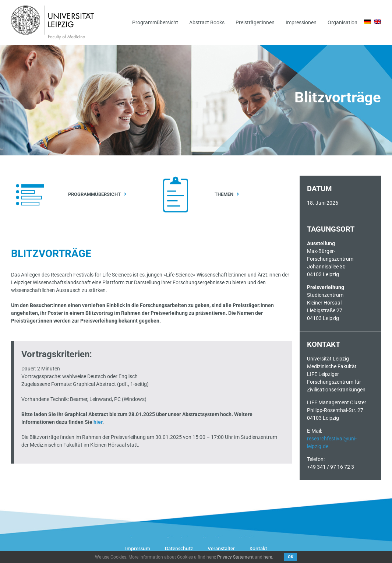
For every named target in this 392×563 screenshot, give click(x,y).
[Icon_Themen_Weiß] (176, 179)
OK (291, 557)
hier (98, 422)
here (268, 557)
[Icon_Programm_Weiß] (30, 178)
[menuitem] (367, 22)
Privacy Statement (235, 557)
